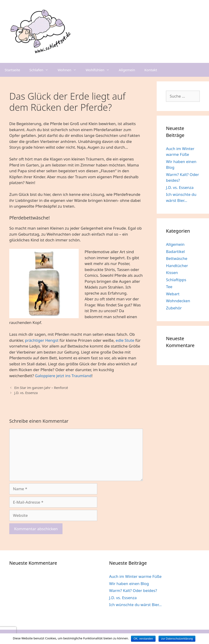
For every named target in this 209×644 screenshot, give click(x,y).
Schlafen (41, 70)
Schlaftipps (176, 280)
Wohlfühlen (100, 70)
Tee (169, 287)
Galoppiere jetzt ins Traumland (63, 376)
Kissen (172, 273)
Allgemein (127, 70)
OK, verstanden (143, 639)
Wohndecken (178, 301)
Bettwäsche (177, 258)
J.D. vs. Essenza (26, 393)
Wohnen (69, 70)
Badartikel (175, 251)
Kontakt (151, 70)
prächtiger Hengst (42, 340)
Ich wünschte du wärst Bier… (136, 605)
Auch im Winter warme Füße (136, 576)
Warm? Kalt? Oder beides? (133, 590)
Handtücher (177, 266)
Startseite (12, 70)
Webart (173, 294)
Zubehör (174, 308)
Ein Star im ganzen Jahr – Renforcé (41, 388)
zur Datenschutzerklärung (177, 639)
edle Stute (125, 340)
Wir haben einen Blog (129, 584)
